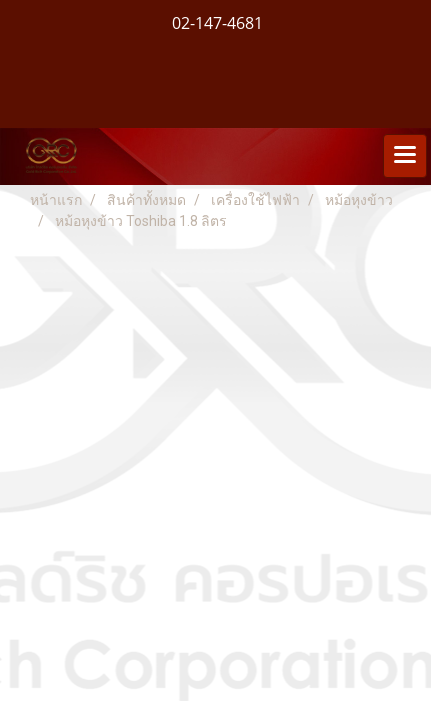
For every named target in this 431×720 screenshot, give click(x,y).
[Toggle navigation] (405, 156)
